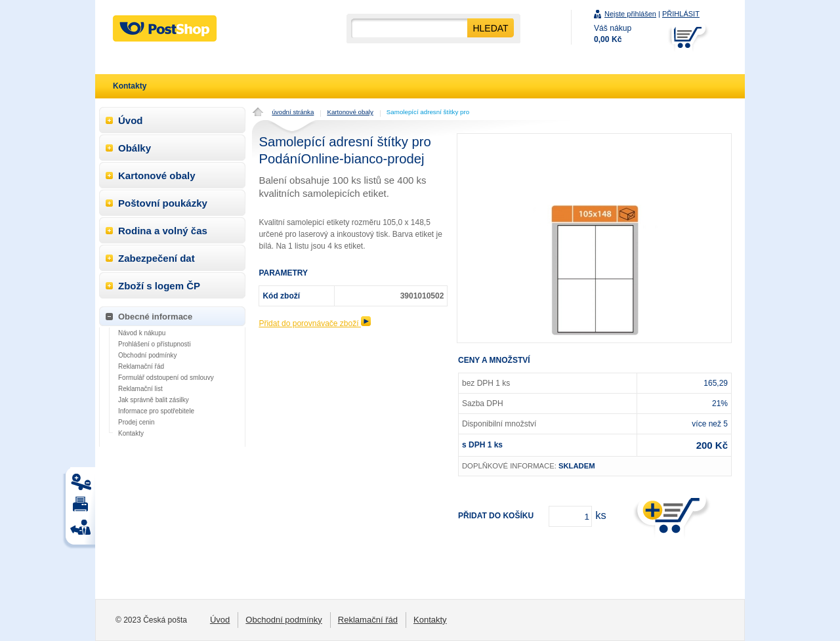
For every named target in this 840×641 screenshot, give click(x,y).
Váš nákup (613, 34)
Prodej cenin (136, 422)
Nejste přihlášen (630, 14)
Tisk (83, 485)
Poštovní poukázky (163, 203)
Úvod (131, 120)
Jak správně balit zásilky (154, 400)
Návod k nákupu (142, 333)
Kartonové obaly (350, 112)
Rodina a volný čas (163, 231)
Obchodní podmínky (148, 355)
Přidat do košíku (496, 516)
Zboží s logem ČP (159, 286)
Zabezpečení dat (157, 258)
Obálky (135, 148)
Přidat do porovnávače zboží (314, 323)
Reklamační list (140, 389)
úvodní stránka (293, 112)
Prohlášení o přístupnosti (155, 344)
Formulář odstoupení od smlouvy (166, 378)
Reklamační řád (141, 366)
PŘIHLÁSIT (681, 14)
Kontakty (131, 433)
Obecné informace (155, 317)
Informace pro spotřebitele (156, 411)
